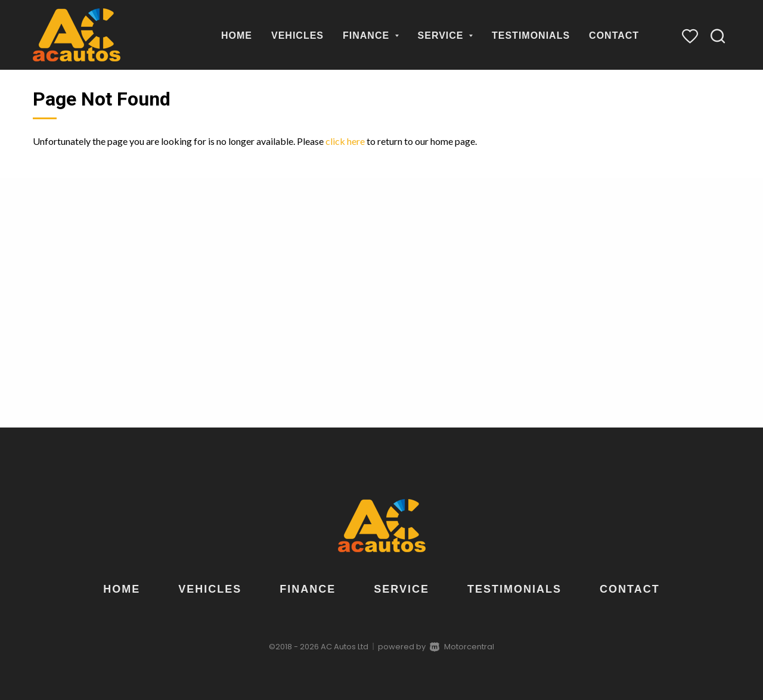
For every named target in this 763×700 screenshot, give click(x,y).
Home (237, 35)
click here (345, 141)
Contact (614, 35)
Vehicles (297, 35)
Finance (371, 35)
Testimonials (531, 35)
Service (445, 35)
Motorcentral (462, 647)
